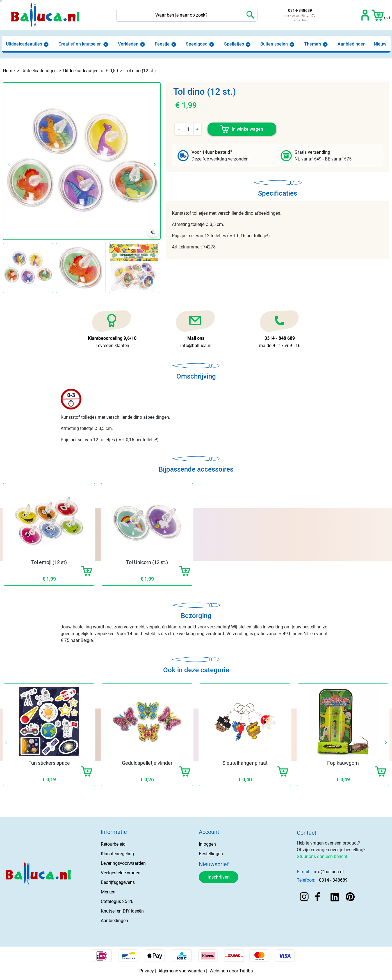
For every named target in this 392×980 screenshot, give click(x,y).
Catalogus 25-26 (117, 901)
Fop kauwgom (343, 763)
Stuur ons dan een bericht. (323, 856)
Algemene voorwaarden (182, 971)
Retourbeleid (113, 844)
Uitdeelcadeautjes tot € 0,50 (91, 71)
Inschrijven (219, 877)
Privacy (147, 971)
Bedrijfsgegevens (118, 882)
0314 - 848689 (333, 880)
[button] (378, 15)
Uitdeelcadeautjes (39, 71)
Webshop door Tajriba (231, 971)
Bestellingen (211, 854)
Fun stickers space (49, 763)
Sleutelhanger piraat (245, 763)
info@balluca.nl (328, 872)
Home (9, 71)
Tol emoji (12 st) (49, 562)
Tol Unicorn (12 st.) (147, 562)
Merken (108, 892)
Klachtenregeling (117, 854)
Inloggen (207, 844)
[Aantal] (188, 129)
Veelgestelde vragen (121, 873)
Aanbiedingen (114, 921)
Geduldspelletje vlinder (147, 763)
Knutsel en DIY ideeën (122, 911)
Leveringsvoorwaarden (123, 863)
